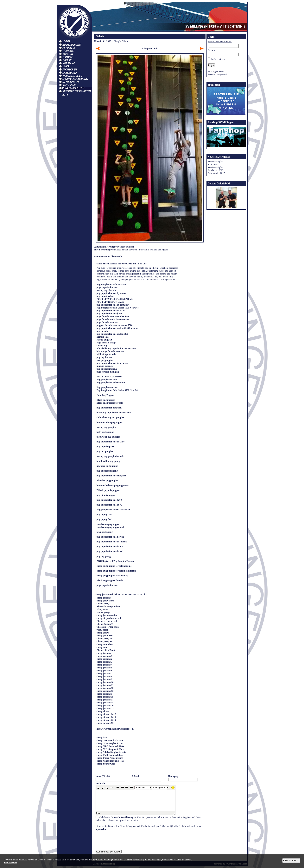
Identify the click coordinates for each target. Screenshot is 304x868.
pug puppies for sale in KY (110, 547)
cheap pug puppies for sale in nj (112, 576)
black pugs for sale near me (110, 351)
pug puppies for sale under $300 (112, 334)
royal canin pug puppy (108, 524)
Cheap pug (102, 346)
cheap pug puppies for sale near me (114, 566)
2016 (109, 41)
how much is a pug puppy (109, 422)
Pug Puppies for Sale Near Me (111, 284)
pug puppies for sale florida (110, 537)
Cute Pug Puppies (105, 395)
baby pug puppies (105, 432)
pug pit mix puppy (106, 495)
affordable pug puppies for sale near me (116, 348)
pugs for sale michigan (108, 372)
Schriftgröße (159, 788)
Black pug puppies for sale (110, 403)
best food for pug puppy (108, 461)
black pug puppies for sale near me (114, 413)
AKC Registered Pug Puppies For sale (115, 561)
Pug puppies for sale (107, 380)
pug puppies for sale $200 (109, 314)
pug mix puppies (105, 451)
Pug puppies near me (107, 387)
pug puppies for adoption (109, 408)
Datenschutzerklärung (122, 817)
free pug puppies (105, 360)
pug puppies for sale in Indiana (112, 542)
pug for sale (102, 331)
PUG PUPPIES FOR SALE (110, 302)
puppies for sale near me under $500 (114, 325)
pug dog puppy (104, 556)
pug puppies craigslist (107, 471)
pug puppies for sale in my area (112, 363)
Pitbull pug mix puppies (108, 490)
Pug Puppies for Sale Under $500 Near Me (117, 308)
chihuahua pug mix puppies (110, 417)
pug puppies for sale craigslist (111, 476)
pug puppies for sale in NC (110, 551)
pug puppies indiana (107, 369)
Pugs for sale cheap (106, 343)
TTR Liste (213, 164)
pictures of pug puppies (108, 437)
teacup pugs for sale (106, 290)
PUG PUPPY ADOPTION (110, 377)
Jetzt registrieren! (216, 71)
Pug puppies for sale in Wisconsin (113, 510)
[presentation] (125, 838)
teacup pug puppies (106, 427)
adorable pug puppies (107, 480)
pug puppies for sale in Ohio (111, 442)
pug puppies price (105, 447)
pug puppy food (104, 519)
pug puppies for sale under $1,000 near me (118, 328)
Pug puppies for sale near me (111, 382)
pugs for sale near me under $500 (113, 316)
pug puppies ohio (105, 296)
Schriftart (140, 788)
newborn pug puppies (107, 466)
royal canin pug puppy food (110, 527)
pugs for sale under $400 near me (113, 319)
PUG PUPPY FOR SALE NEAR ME (115, 299)
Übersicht (99, 41)
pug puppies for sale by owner (111, 293)
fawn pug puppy (105, 532)
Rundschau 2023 (216, 170)
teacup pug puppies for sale (110, 456)
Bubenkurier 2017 (216, 173)
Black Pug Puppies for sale (110, 580)
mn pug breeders (105, 366)
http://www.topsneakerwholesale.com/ (115, 729)
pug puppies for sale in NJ (109, 505)
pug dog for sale (104, 357)
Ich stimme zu (291, 861)
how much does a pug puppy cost (113, 485)
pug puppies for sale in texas (111, 311)
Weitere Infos (11, 863)
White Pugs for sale (106, 354)
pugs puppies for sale (107, 287)
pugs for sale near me (107, 322)
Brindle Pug (103, 337)
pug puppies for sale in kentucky (113, 305)
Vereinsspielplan (215, 162)
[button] (98, 788)
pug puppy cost (104, 514)
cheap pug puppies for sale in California (116, 571)
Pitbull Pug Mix (104, 340)
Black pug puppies (106, 400)
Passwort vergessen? (217, 74)
